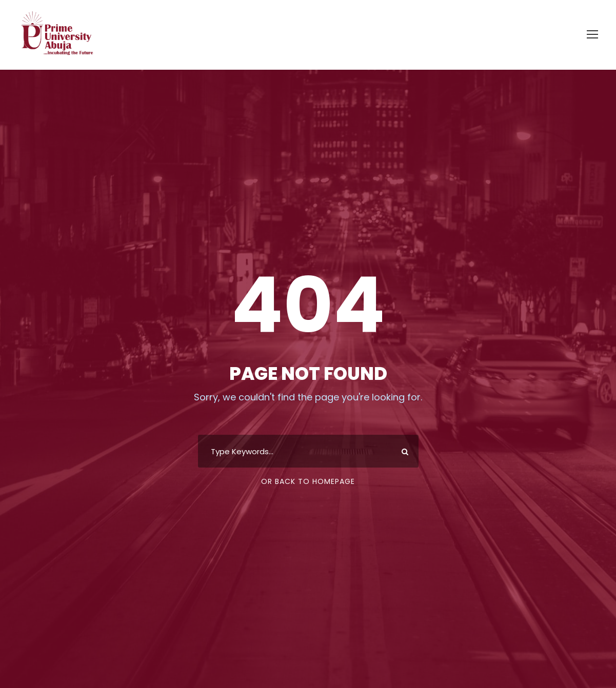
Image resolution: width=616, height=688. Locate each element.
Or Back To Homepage (308, 481)
